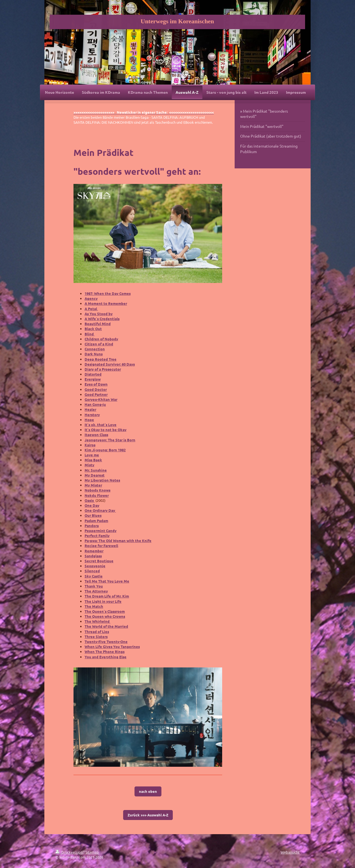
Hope (89, 420)
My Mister (93, 485)
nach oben (148, 791)
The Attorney (96, 591)
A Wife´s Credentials (102, 319)
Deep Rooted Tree (101, 359)
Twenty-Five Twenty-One (106, 641)
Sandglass (93, 556)
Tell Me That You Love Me (107, 581)
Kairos (90, 445)
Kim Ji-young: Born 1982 (105, 450)
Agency (91, 298)
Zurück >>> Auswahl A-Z (148, 815)
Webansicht (290, 852)
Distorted (93, 374)
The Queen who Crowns (105, 616)
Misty (89, 465)
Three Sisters (96, 637)
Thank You (94, 586)
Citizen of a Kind (99, 344)
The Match (94, 606)
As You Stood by (99, 314)
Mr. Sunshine (96, 470)
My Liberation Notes (102, 480)
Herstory (92, 415)
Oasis (90, 500)
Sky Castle (94, 576)
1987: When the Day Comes (108, 293)
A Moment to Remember (106, 303)
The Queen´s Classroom (105, 611)
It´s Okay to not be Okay (106, 430)
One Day (92, 505)
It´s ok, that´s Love (101, 425)
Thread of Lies (97, 632)
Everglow (93, 379)
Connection (95, 349)
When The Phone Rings (105, 651)
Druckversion (69, 852)
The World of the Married (106, 626)
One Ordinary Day (100, 510)
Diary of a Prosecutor (103, 369)
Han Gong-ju (95, 404)
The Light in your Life (103, 601)
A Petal (91, 309)
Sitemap (92, 852)
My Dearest (95, 475)
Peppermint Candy (101, 531)
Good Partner (96, 394)
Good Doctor (96, 389)
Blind (90, 334)
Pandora (92, 526)
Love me (92, 455)
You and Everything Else (106, 657)
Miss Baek (93, 460)
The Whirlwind (97, 621)
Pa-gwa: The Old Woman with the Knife (118, 541)
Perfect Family (97, 536)
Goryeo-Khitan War (101, 399)
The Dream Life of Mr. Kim (107, 596)
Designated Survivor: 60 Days (110, 364)
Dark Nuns (94, 354)
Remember (94, 551)
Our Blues (93, 515)
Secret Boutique (99, 561)
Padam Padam (96, 521)
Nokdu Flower (97, 495)
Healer (90, 409)
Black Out (93, 329)
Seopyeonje (95, 566)
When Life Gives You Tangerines (112, 646)
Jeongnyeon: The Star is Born (110, 440)
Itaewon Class (96, 435)
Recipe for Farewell (101, 546)
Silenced (92, 571)
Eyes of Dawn (96, 384)
